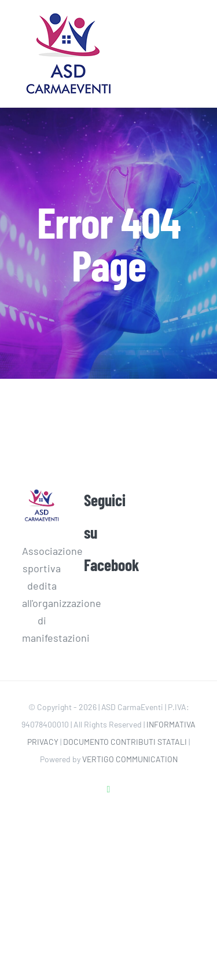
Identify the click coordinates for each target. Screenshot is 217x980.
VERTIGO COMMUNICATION (130, 759)
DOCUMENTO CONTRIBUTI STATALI (125, 742)
